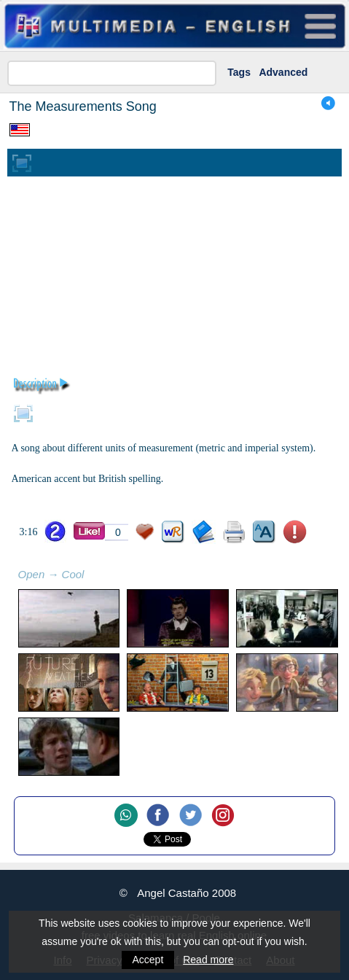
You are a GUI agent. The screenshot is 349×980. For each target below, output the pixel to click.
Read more (208, 960)
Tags (239, 72)
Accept (148, 960)
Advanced (283, 72)
